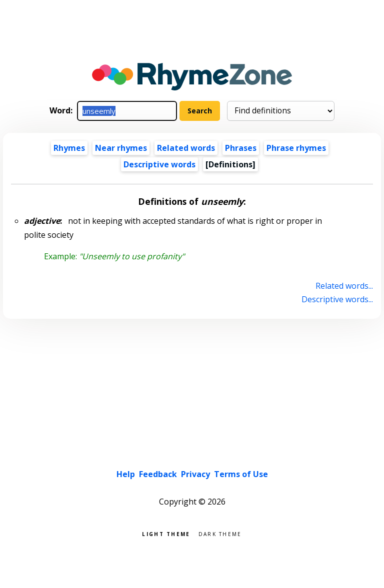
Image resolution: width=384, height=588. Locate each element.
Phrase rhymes (296, 148)
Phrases (241, 148)
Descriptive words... (337, 299)
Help (126, 474)
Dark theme (220, 533)
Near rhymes (121, 148)
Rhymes (69, 148)
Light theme (166, 533)
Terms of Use (241, 474)
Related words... (344, 286)
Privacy (195, 474)
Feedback (158, 474)
